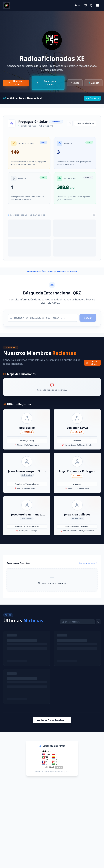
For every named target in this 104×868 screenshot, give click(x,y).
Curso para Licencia (46, 83)
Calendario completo (88, 563)
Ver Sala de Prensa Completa (52, 720)
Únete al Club (15, 83)
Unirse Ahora (92, 363)
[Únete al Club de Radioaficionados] (16, 83)
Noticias (75, 83)
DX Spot (93, 83)
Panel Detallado (85, 123)
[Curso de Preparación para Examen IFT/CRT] (48, 83)
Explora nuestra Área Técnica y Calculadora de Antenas (52, 272)
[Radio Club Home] (7, 5)
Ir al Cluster (92, 98)
